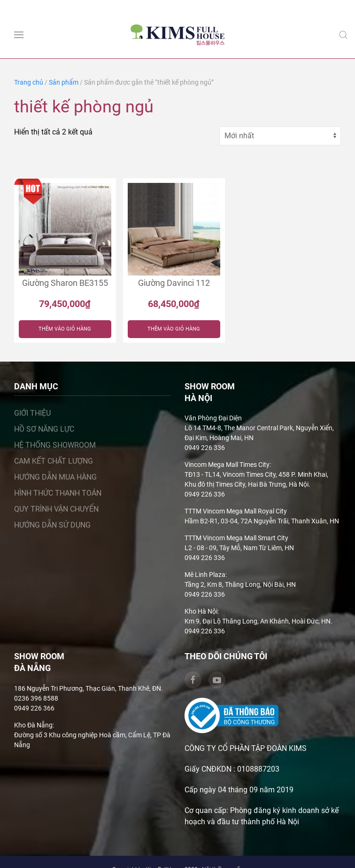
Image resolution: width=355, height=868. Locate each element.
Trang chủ (29, 82)
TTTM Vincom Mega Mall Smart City (236, 538)
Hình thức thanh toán (58, 493)
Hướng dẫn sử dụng (52, 525)
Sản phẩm (64, 82)
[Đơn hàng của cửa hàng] (280, 136)
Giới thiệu (32, 413)
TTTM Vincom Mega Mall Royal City (236, 511)
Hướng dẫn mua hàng (55, 477)
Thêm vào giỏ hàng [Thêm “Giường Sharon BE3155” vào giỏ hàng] (65, 329)
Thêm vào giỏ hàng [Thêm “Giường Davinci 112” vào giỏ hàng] (174, 329)
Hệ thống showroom (55, 445)
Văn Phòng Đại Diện (213, 418)
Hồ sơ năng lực (44, 429)
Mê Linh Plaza (205, 575)
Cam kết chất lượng (54, 461)
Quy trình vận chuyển (56, 509)
